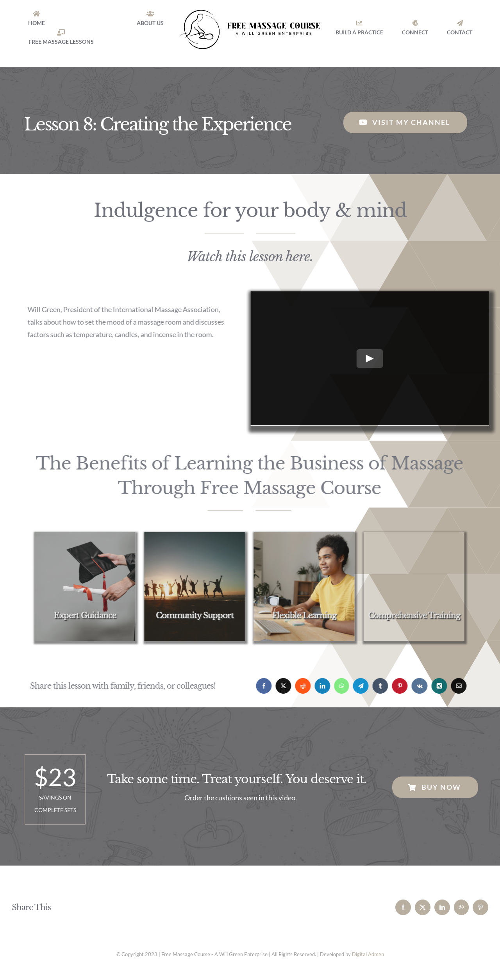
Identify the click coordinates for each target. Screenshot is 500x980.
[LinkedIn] (318, 686)
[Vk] (415, 686)
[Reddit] (299, 686)
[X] (279, 686)
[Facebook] (260, 686)
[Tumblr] (376, 686)
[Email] (455, 686)
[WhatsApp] (337, 686)
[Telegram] (357, 686)
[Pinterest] (396, 686)
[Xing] (435, 686)
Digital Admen (368, 954)
